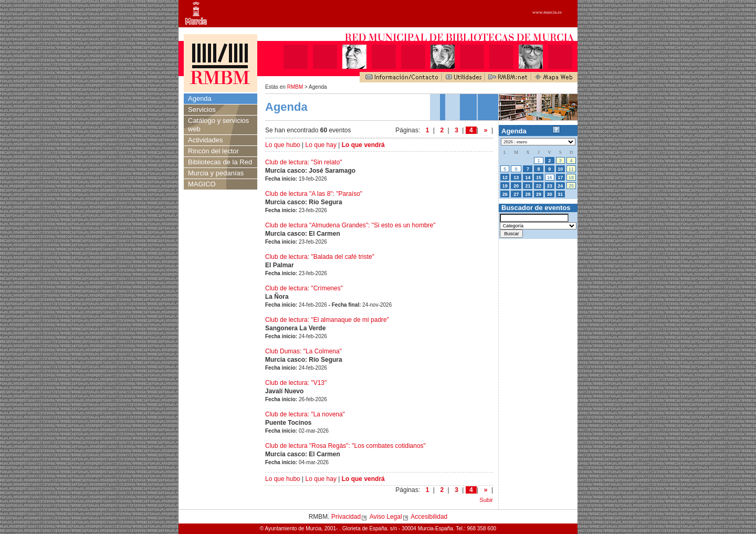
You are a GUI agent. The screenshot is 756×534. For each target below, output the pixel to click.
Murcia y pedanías (216, 173)
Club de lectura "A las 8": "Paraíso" (314, 194)
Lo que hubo (283, 145)
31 (560, 194)
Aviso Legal (386, 517)
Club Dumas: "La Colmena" (303, 351)
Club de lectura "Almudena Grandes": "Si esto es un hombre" (350, 225)
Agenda (200, 98)
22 (539, 186)
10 (560, 169)
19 (505, 186)
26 (505, 194)
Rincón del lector (213, 151)
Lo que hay (321, 145)
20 (516, 186)
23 (550, 186)
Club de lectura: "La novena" (305, 414)
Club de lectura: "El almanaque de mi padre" (327, 320)
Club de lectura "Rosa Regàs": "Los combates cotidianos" (345, 446)
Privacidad (346, 517)
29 (539, 194)
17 (560, 177)
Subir (486, 500)
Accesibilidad (429, 517)
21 (528, 186)
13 (516, 177)
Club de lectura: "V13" (296, 383)
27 (516, 194)
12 (505, 177)
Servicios (202, 109)
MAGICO (202, 184)
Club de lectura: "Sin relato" (304, 162)
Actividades (205, 140)
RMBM (295, 87)
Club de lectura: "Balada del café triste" (320, 257)
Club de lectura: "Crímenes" (304, 288)
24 (560, 186)
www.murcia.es (547, 12)
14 (528, 177)
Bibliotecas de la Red (220, 162)
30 (550, 194)
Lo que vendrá (363, 145)
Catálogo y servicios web (218, 125)
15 (539, 177)
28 (528, 194)
